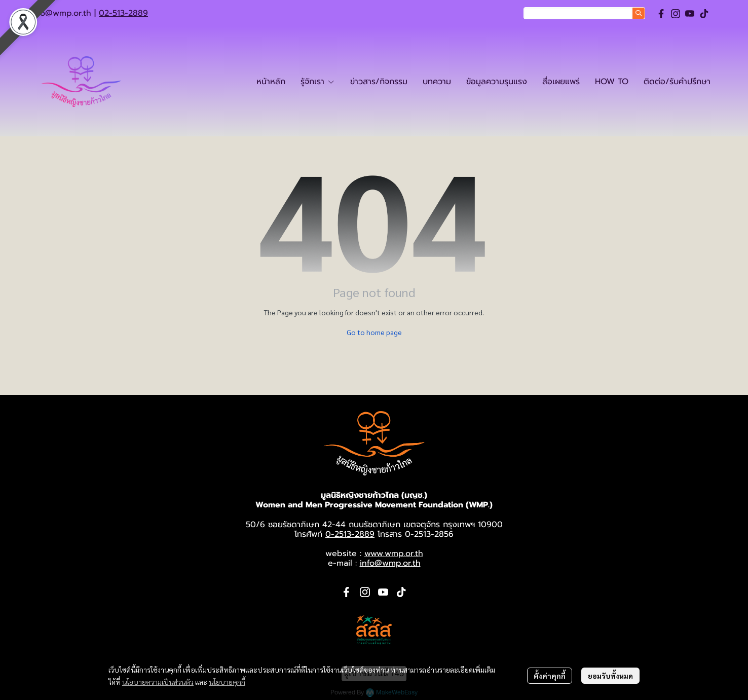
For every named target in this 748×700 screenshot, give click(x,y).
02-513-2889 (123, 13)
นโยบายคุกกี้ (227, 682)
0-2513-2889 (350, 534)
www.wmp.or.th (394, 554)
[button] (584, 13)
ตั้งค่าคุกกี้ (550, 676)
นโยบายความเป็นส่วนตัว (158, 682)
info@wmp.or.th (61, 13)
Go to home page (374, 332)
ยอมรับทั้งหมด (610, 676)
